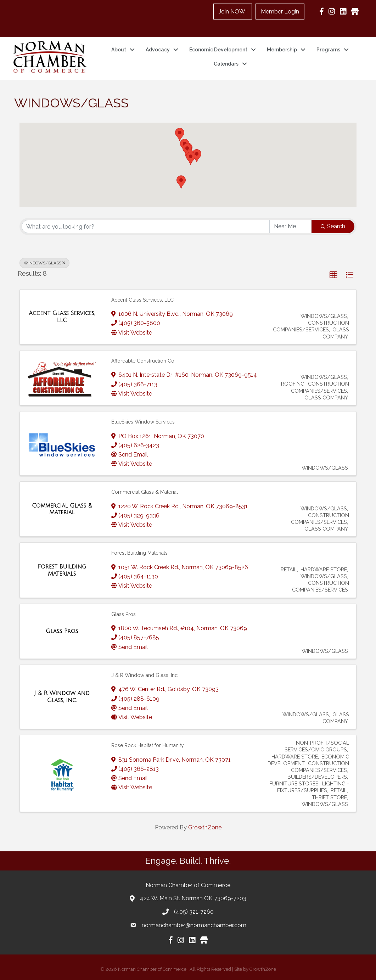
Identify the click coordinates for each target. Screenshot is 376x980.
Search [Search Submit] (333, 226)
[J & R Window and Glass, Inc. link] (62, 697)
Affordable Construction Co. (143, 360)
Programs (328, 50)
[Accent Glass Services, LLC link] (62, 317)
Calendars (226, 64)
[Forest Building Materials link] (62, 570)
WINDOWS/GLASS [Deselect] (44, 263)
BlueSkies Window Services (143, 422)
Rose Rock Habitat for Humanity (148, 745)
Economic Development (218, 50)
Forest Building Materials (139, 553)
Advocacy (158, 50)
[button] (180, 135)
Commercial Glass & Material (145, 492)
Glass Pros (124, 614)
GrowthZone (205, 827)
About (119, 50)
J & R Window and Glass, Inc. (145, 675)
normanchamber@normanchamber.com (194, 925)
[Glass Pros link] (62, 631)
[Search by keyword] (146, 226)
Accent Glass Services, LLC (142, 299)
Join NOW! (233, 12)
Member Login (280, 12)
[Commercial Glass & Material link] (62, 509)
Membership (282, 50)
